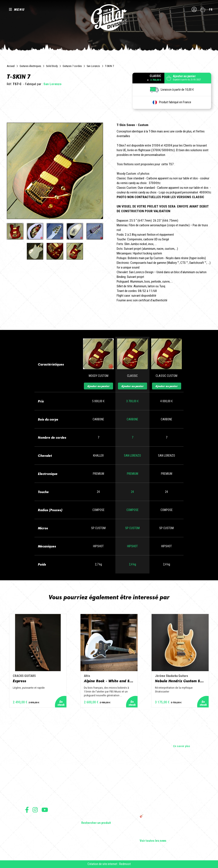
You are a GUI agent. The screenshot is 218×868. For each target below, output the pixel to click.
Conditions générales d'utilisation (43, 820)
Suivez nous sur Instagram (35, 810)
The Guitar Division (109, 17)
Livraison (30, 844)
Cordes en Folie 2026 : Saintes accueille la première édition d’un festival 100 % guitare (166, 783)
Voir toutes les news (153, 841)
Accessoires (89, 811)
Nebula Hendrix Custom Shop (180, 681)
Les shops (31, 787)
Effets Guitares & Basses (97, 805)
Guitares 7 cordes (72, 66)
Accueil (11, 66)
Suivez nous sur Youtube (45, 810)
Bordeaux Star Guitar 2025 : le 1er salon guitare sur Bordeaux (163, 827)
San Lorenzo (93, 66)
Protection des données (38, 834)
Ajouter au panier (98, 386)
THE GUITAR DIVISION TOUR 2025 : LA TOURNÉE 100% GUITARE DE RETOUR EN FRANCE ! (164, 807)
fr (211, 10)
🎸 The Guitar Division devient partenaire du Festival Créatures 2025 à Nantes (166, 818)
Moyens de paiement (36, 839)
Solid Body (52, 66)
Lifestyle (87, 817)
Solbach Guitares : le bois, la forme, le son (165, 835)
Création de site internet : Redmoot (109, 864)
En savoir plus (182, 746)
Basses (86, 793)
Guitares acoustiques (94, 787)
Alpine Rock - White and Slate (109, 681)
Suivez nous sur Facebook (27, 810)
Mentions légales (34, 830)
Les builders (32, 781)
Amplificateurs (90, 799)
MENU (19, 9)
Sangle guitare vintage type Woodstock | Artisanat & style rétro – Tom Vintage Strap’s (164, 794)
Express (19, 681)
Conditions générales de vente (42, 825)
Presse (29, 799)
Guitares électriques (30, 66)
